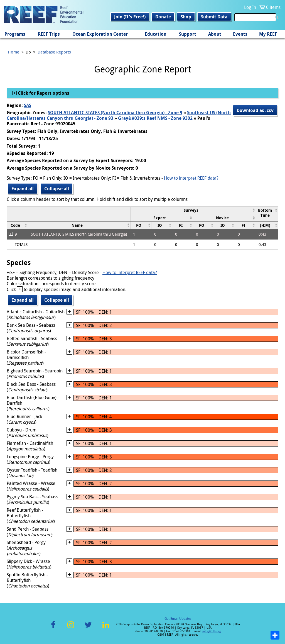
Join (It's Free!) (130, 17)
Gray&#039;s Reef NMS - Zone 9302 (155, 118)
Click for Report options (43, 93)
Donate (163, 17)
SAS (28, 105)
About (215, 34)
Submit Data (214, 17)
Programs (15, 34)
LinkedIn (106, 628)
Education (156, 34)
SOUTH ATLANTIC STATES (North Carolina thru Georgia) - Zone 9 (115, 113)
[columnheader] (193, 210)
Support (188, 34)
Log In (250, 7)
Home (13, 52)
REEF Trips (49, 34)
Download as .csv (255, 110)
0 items (273, 7)
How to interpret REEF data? (191, 178)
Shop (186, 17)
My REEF (268, 34)
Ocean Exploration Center (100, 34)
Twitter (88, 628)
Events (240, 34)
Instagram (71, 628)
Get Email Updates (178, 618)
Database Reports (54, 52)
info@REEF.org (212, 631)
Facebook (53, 628)
